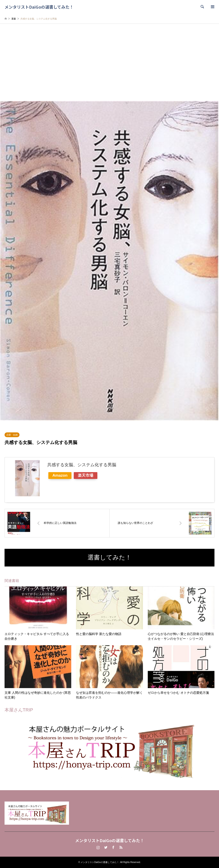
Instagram (98, 847)
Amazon (60, 475)
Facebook (113, 847)
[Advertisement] (109, 67)
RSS (121, 847)
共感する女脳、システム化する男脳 (82, 465)
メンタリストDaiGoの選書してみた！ (110, 840)
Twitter (106, 847)
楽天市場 (86, 475)
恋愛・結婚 (12, 435)
